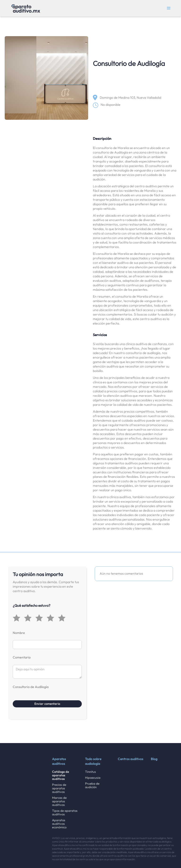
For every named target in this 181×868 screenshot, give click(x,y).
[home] (26, 8)
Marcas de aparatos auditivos (59, 801)
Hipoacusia (93, 778)
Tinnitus (90, 772)
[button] (169, 8)
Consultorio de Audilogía (31, 687)
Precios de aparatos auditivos (59, 788)
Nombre (19, 633)
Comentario (22, 657)
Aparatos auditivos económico (59, 824)
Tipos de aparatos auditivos (65, 812)
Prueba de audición (92, 785)
